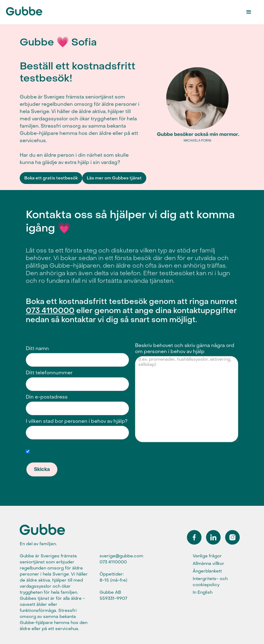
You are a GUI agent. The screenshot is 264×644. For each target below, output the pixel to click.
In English (203, 592)
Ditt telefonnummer (49, 373)
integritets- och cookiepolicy (197, 451)
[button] (249, 12)
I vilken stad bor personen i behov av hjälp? (77, 421)
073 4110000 (50, 311)
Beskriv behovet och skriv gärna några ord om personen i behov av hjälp (185, 349)
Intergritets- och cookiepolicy (210, 582)
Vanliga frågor (207, 556)
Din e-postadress (47, 397)
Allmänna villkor (208, 564)
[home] (29, 10)
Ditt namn (37, 349)
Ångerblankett (207, 571)
